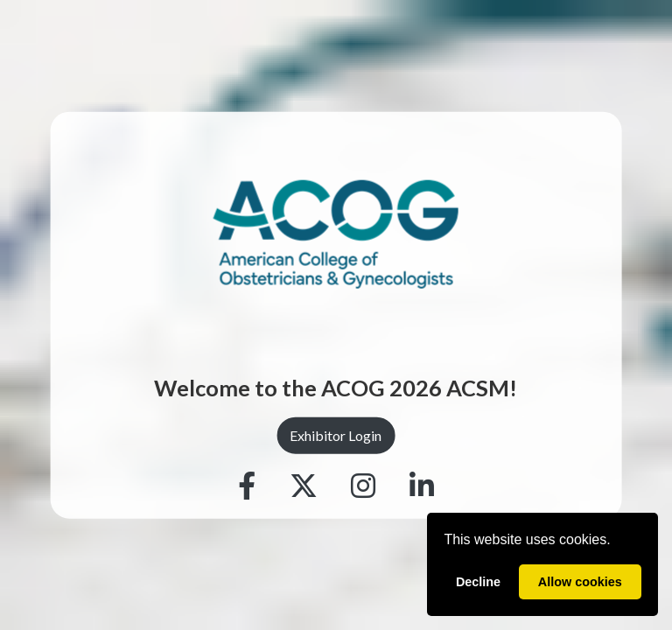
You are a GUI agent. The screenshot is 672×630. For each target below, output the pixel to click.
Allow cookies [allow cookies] (580, 582)
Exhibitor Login (336, 435)
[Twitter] (304, 486)
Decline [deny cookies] (478, 582)
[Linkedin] (422, 486)
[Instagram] (363, 486)
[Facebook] (247, 486)
